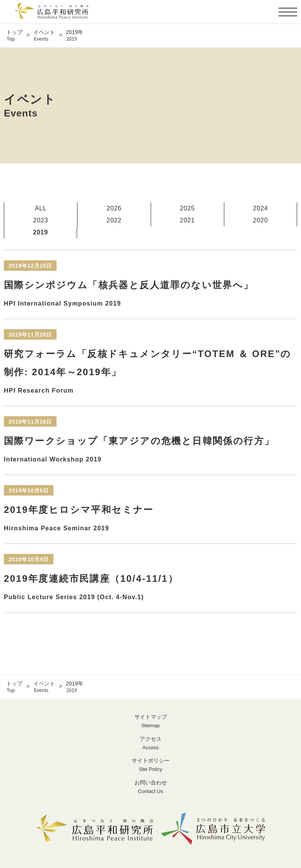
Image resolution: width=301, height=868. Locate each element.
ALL (41, 208)
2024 (261, 208)
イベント (44, 35)
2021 (187, 220)
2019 (40, 232)
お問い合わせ (150, 787)
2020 (261, 220)
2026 (114, 208)
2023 (41, 220)
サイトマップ (150, 722)
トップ (14, 35)
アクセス (150, 744)
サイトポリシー (150, 765)
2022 (114, 220)
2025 (187, 208)
